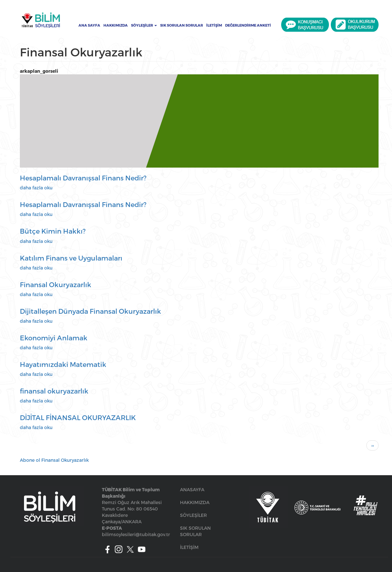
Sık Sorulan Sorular (182, 25)
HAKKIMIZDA (195, 502)
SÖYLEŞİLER (193, 515)
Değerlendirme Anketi (248, 25)
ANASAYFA (192, 489)
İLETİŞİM (189, 547)
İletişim (214, 25)
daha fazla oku (36, 188)
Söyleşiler (144, 25)
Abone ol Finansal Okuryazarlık (54, 460)
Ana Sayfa (89, 25)
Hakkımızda (116, 25)
